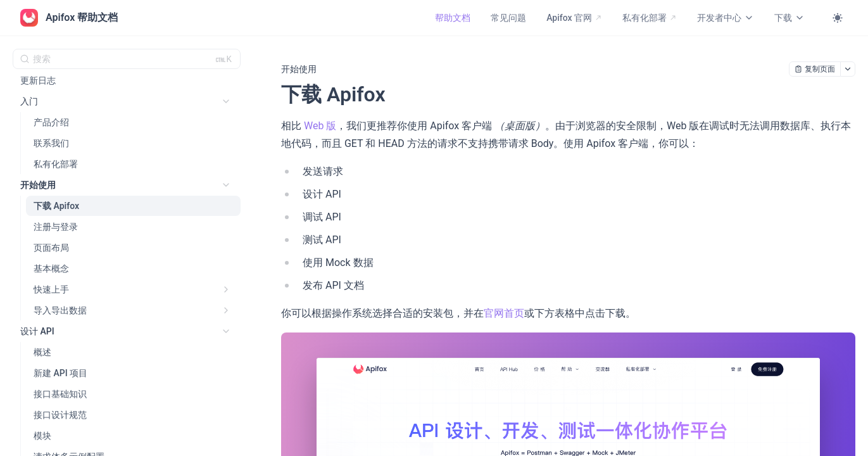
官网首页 (504, 313)
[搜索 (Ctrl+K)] (127, 59)
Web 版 (320, 126)
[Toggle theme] (838, 18)
